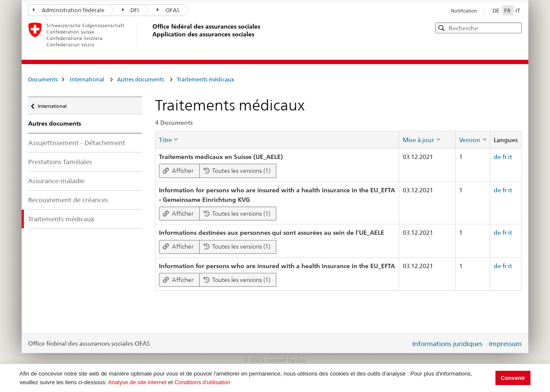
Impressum (505, 344)
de (497, 157)
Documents (43, 79)
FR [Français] (508, 10)
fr (505, 157)
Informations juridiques (447, 344)
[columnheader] (277, 139)
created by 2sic (286, 360)
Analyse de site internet (137, 382)
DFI (131, 10)
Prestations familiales (60, 162)
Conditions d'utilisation (202, 382)
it (510, 157)
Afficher (178, 171)
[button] (514, 28)
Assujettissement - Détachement (77, 143)
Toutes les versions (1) (237, 171)
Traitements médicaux (205, 79)
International (87, 79)
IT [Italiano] (518, 10)
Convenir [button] (513, 378)
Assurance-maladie (56, 181)
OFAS (168, 10)
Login (402, 343)
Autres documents (141, 79)
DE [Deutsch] (497, 10)
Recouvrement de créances (68, 200)
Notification (464, 11)
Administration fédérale (69, 10)
